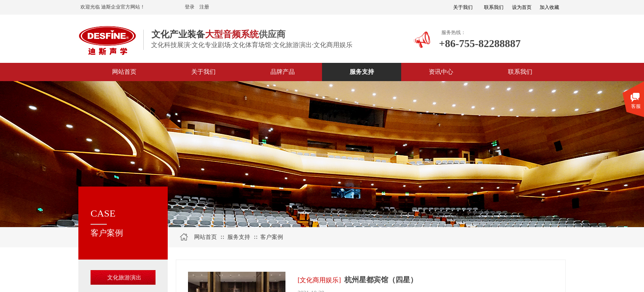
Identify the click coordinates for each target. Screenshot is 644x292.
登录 (190, 7)
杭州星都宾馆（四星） (381, 280)
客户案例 (272, 237)
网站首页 (205, 237)
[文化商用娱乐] (319, 280)
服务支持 (239, 237)
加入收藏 (549, 7)
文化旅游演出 (124, 278)
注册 (204, 7)
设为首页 (522, 7)
